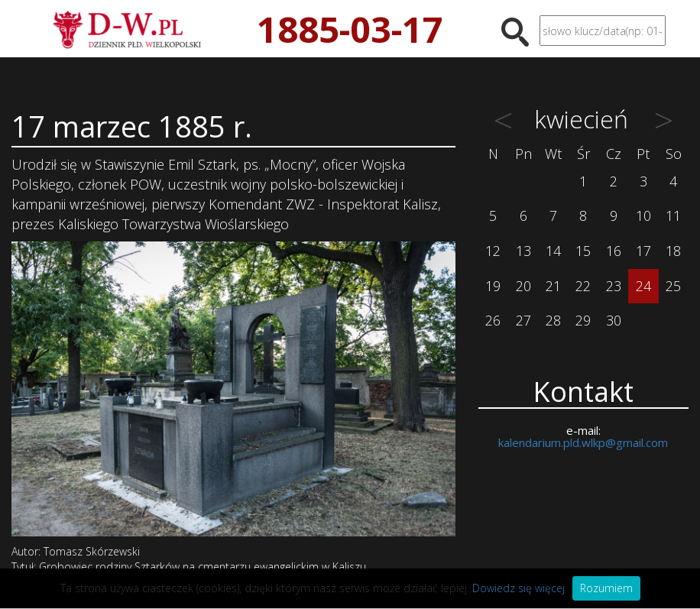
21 (553, 286)
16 (614, 251)
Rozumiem (606, 588)
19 (493, 286)
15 (583, 251)
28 (553, 320)
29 (583, 320)
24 (643, 286)
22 (583, 286)
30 (614, 320)
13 (523, 251)
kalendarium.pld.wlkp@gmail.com (583, 442)
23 (614, 286)
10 (643, 215)
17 (643, 251)
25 (673, 286)
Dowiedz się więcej (519, 588)
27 (523, 320)
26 (493, 320)
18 (673, 251)
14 (553, 251)
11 (673, 215)
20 (523, 286)
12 (493, 251)
